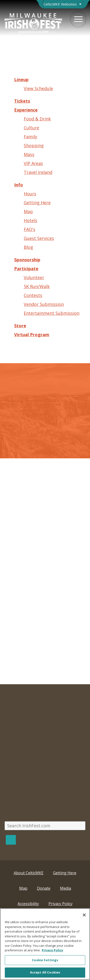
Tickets (22, 101)
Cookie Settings (45, 960)
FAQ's (30, 229)
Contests (33, 295)
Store (20, 326)
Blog (28, 247)
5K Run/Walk (37, 286)
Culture (31, 128)
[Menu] (78, 19)
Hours (30, 194)
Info (19, 185)
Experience (26, 110)
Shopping (34, 145)
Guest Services (39, 238)
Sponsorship (27, 260)
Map (28, 211)
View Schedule (38, 88)
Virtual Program (32, 335)
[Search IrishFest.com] (45, 826)
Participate (26, 269)
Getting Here (37, 203)
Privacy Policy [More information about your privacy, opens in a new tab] (52, 950)
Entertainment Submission (52, 313)
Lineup (21, 79)
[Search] (11, 840)
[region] (45, 944)
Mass (29, 154)
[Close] (84, 915)
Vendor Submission (44, 304)
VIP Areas (33, 163)
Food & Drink (37, 119)
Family (30, 137)
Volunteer (34, 277)
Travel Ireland (38, 172)
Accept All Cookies (45, 972)
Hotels (30, 220)
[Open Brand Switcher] (63, 4)
